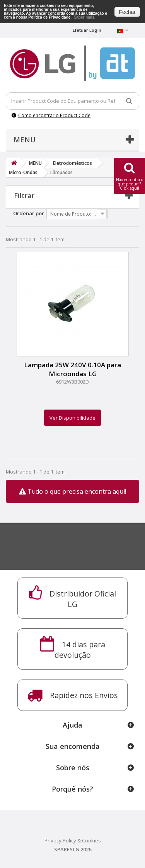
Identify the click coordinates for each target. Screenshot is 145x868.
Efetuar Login (87, 30)
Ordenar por (29, 213)
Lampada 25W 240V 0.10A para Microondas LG (72, 369)
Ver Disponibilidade (72, 418)
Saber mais (84, 17)
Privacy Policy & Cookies (73, 840)
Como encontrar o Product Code (51, 115)
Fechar (127, 12)
